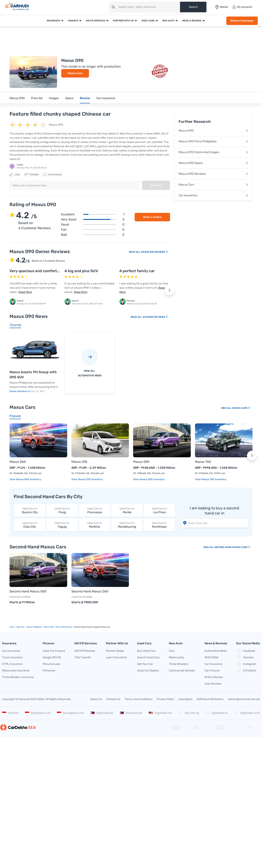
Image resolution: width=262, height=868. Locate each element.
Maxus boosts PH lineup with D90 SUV (33, 375)
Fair (93, 230)
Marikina (95, 525)
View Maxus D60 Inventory (25, 479)
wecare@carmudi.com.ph (244, 699)
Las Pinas (159, 510)
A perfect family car (137, 271)
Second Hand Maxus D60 (90, 591)
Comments (53, 175)
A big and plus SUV (81, 271)
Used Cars (148, 21)
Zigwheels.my (160, 713)
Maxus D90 (17, 98)
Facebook (246, 651)
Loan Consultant (116, 657)
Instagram (246, 664)
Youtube (245, 657)
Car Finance (212, 670)
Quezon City (30, 510)
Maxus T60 (203, 462)
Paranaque (95, 510)
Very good (93, 219)
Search (193, 7)
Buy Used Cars (147, 651)
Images (54, 98)
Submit (156, 185)
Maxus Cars (75, 73)
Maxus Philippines (34, 627)
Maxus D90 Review (64, 627)
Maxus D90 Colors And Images (213, 152)
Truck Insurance (12, 657)
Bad (93, 235)
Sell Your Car (145, 664)
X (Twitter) (246, 671)
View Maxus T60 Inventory (211, 479)
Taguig (62, 525)
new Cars (21, 627)
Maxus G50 (141, 462)
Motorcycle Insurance (16, 670)
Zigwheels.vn (217, 713)
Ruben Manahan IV (20, 391)
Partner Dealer (115, 651)
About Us (96, 699)
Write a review (152, 217)
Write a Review (214, 677)
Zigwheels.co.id (38, 713)
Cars (172, 651)
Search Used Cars (148, 657)
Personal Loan (52, 664)
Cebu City (30, 525)
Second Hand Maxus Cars (232, 547)
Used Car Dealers (148, 670)
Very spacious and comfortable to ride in (45, 271)
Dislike (31, 175)
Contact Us (113, 699)
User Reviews (213, 684)
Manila (127, 510)
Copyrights (185, 699)
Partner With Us (123, 21)
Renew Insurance (242, 21)
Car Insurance (106, 98)
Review (85, 98)
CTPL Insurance (12, 664)
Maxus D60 (18, 462)
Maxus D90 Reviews (154, 252)
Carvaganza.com (70, 713)
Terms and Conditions (139, 699)
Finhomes (49, 670)
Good (93, 225)
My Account (242, 7)
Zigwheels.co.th (247, 713)
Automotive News (155, 317)
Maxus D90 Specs (213, 163)
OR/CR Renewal (85, 651)
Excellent (93, 214)
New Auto (168, 21)
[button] (169, 290)
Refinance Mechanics (210, 699)
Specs (69, 98)
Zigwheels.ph (102, 713)
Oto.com (10, 713)
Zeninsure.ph (131, 713)
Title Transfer (83, 657)
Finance (73, 21)
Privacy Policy (165, 699)
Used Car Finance (54, 651)
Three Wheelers (179, 664)
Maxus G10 (79, 462)
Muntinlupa (159, 525)
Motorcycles (176, 657)
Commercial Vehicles (182, 670)
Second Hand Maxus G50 (28, 591)
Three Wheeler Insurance (18, 677)
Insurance (53, 21)
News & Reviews (192, 21)
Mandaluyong (127, 525)
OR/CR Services (96, 21)
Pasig (62, 510)
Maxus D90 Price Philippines (213, 141)
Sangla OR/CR (52, 657)
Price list (37, 98)
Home (12, 627)
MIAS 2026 (212, 657)
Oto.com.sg (189, 713)
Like (15, 175)
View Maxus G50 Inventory (149, 479)
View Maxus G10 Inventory (87, 479)
